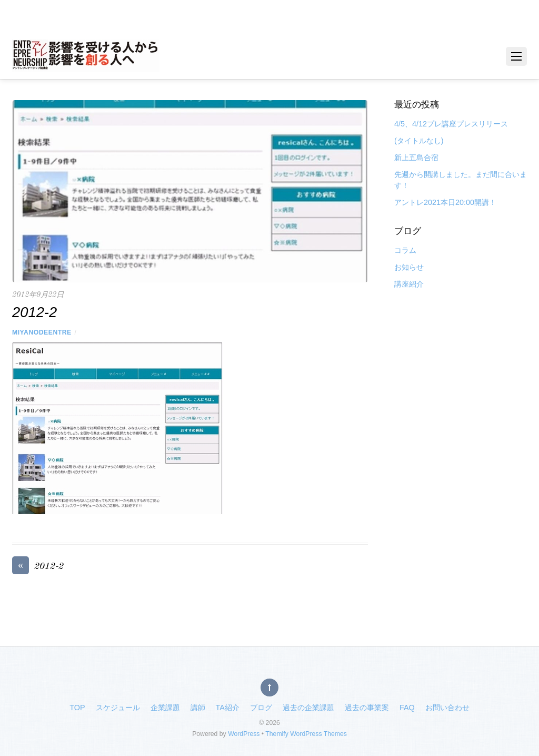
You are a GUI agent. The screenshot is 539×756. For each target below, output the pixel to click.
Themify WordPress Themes (306, 734)
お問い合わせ (447, 708)
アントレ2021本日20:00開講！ (445, 202)
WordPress (244, 734)
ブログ (261, 708)
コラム (405, 250)
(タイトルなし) (419, 141)
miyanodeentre (42, 332)
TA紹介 (228, 708)
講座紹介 (409, 284)
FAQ (407, 708)
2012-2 (38, 567)
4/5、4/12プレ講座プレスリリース (451, 124)
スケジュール (118, 708)
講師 (198, 708)
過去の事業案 (367, 708)
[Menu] (516, 56)
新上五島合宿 (416, 158)
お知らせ (409, 267)
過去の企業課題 (308, 708)
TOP (77, 708)
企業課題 (165, 708)
